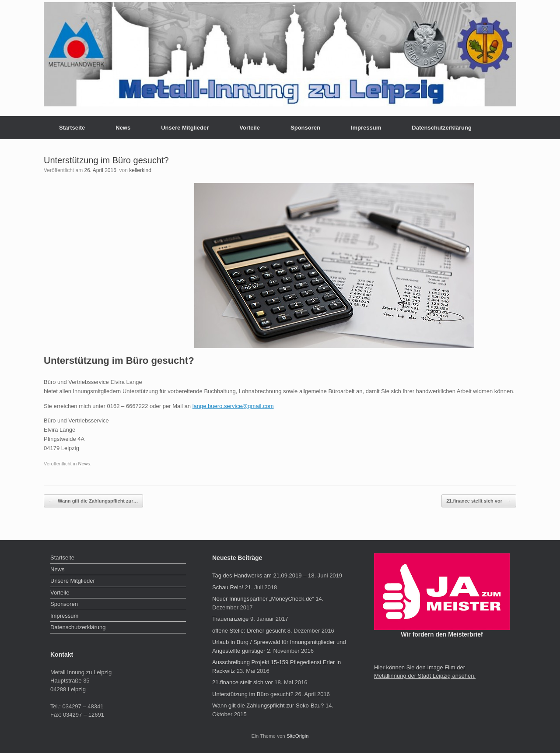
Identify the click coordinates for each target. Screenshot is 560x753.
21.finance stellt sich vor (479, 501)
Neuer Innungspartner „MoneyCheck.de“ (263, 599)
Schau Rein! (228, 587)
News (123, 128)
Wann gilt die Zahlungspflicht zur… (93, 501)
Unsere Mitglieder (185, 128)
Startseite (72, 128)
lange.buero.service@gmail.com (233, 406)
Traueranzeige (230, 619)
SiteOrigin (298, 736)
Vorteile (250, 128)
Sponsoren (305, 128)
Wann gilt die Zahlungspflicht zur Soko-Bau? (268, 705)
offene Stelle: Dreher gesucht (249, 631)
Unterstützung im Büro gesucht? (253, 694)
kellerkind (140, 170)
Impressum (366, 128)
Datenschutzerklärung (442, 128)
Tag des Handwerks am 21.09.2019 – (259, 575)
